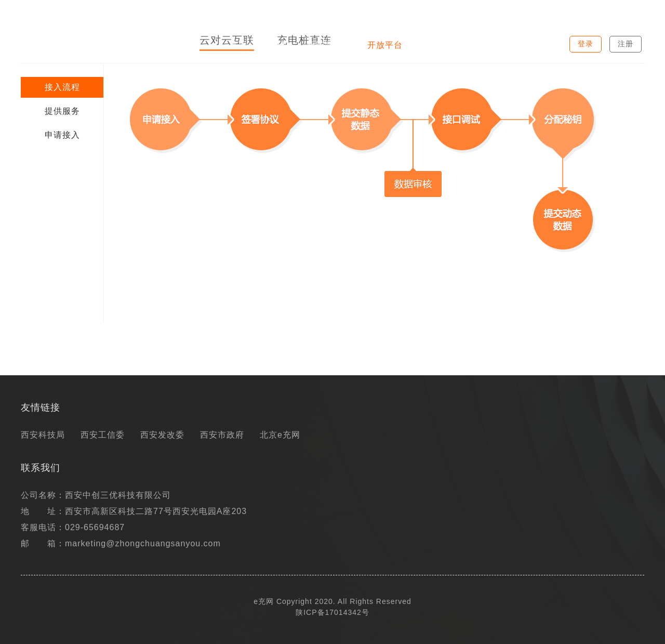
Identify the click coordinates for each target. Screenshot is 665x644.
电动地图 (489, 45)
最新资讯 (437, 45)
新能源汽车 (329, 45)
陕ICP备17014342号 (332, 612)
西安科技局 (43, 435)
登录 (586, 44)
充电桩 (277, 45)
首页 (238, 45)
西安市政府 (222, 435)
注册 (626, 44)
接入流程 (62, 87)
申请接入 (62, 135)
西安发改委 (162, 435)
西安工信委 (103, 435)
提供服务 (62, 111)
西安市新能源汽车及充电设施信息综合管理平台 (103, 12)
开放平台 (385, 45)
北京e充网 (280, 435)
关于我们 (541, 45)
